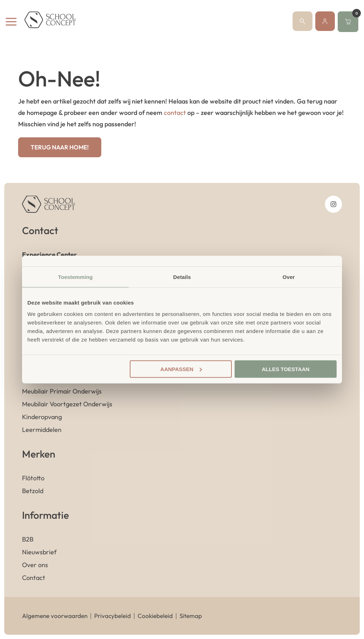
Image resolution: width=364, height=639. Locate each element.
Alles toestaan (285, 369)
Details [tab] (182, 277)
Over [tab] (289, 277)
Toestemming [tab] (75, 277)
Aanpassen (181, 369)
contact (175, 113)
